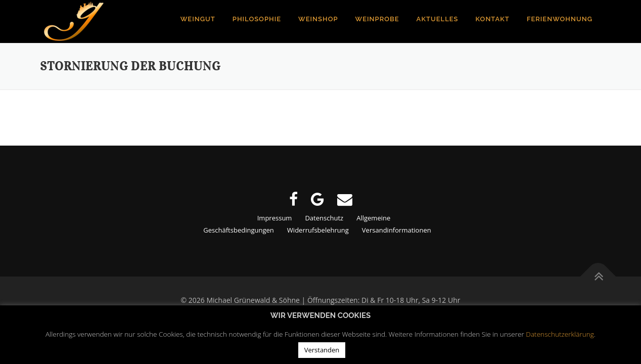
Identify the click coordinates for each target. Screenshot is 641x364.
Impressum (275, 218)
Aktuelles (438, 19)
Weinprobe (377, 19)
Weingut (198, 19)
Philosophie (257, 19)
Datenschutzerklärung (560, 334)
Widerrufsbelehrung (318, 230)
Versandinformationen (397, 230)
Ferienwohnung (560, 19)
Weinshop (318, 19)
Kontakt (493, 19)
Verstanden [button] (322, 350)
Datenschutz (324, 218)
